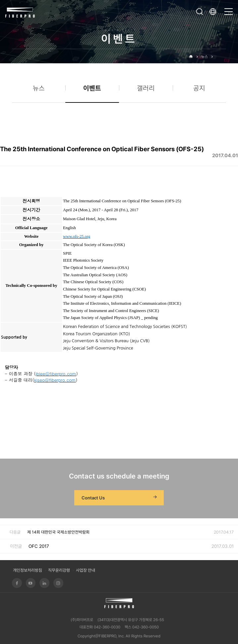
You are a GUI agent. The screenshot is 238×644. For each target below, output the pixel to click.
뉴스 (205, 57)
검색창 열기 (200, 12)
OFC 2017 (39, 546)
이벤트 (221, 57)
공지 (199, 88)
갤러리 (146, 88)
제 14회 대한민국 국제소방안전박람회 (58, 532)
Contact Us (120, 498)
